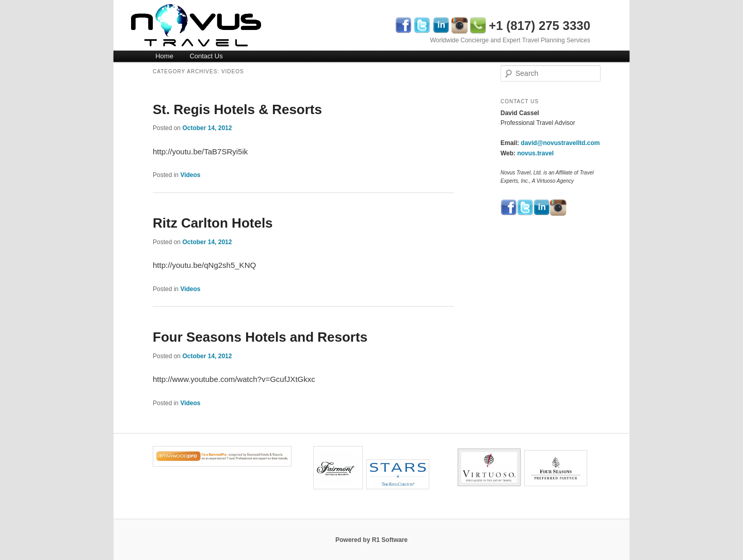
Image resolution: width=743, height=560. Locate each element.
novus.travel (535, 153)
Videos (190, 175)
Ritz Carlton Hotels (213, 223)
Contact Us (206, 56)
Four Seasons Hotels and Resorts (260, 337)
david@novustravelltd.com (560, 143)
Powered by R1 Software (372, 540)
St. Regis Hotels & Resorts (237, 109)
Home (164, 56)
